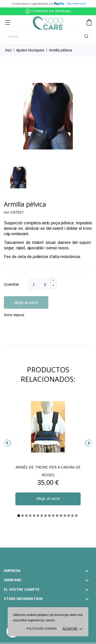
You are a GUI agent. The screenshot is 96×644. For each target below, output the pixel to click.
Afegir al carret (26, 303)
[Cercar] (48, 37)
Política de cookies (41, 629)
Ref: (7, 213)
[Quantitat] (39, 284)
